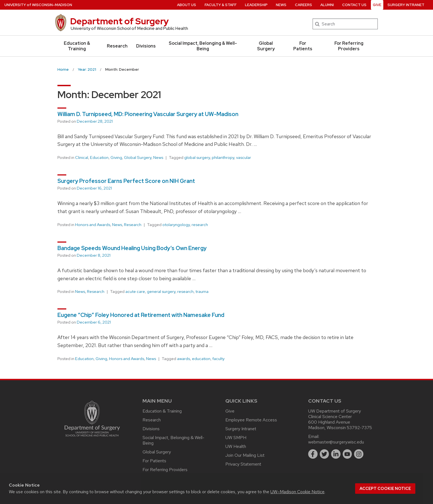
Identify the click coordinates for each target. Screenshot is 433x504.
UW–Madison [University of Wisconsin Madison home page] (38, 5)
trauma (202, 292)
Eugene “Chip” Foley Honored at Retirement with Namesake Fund (141, 315)
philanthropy (223, 158)
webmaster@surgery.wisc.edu (336, 442)
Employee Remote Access (251, 420)
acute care (135, 292)
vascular (244, 158)
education (201, 359)
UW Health (236, 446)
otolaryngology (176, 225)
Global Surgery (266, 46)
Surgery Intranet (241, 429)
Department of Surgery (119, 21)
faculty (218, 359)
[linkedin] (336, 454)
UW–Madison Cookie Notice (297, 492)
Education (99, 158)
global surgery (197, 158)
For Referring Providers (349, 46)
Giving (116, 158)
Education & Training (77, 46)
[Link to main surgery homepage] (92, 438)
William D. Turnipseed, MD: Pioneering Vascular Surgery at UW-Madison (148, 114)
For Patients (303, 46)
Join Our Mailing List (245, 455)
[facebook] (313, 454)
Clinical (82, 158)
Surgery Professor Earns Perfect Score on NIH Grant (126, 181)
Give (230, 411)
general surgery (161, 292)
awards (184, 359)
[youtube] (347, 454)
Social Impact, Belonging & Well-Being (203, 46)
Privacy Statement (243, 464)
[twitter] (324, 454)
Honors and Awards (93, 225)
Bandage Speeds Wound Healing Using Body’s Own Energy (132, 248)
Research (117, 46)
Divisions (146, 46)
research (200, 225)
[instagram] (359, 454)
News (158, 158)
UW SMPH (236, 438)
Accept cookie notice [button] (385, 489)
